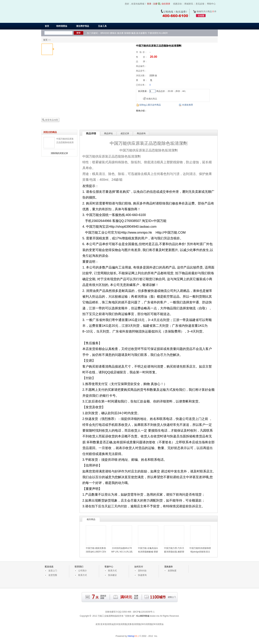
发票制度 (172, 571)
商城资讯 (189, 4)
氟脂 (133, 33)
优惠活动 (177, 4)
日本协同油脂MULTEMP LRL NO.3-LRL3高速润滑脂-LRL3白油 (122, 552)
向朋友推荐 (188, 105)
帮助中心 (211, 4)
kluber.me (155, 616)
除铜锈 (128, 33)
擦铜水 (113, 33)
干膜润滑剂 (153, 33)
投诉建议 (112, 575)
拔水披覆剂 (142, 33)
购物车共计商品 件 (207, 12)
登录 (149, 4)
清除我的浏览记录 (59, 153)
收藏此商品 (152, 99)
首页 (47, 26)
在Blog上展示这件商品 (150, 105)
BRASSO (105, 33)
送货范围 (53, 575)
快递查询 (142, 575)
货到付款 (142, 571)
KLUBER (163, 33)
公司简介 (83, 571)
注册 (155, 4)
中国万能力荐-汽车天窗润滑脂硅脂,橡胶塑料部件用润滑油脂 (174, 552)
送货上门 (53, 571)
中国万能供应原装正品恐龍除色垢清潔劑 (65, 142)
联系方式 (83, 575)
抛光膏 (120, 33)
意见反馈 (200, 4)
